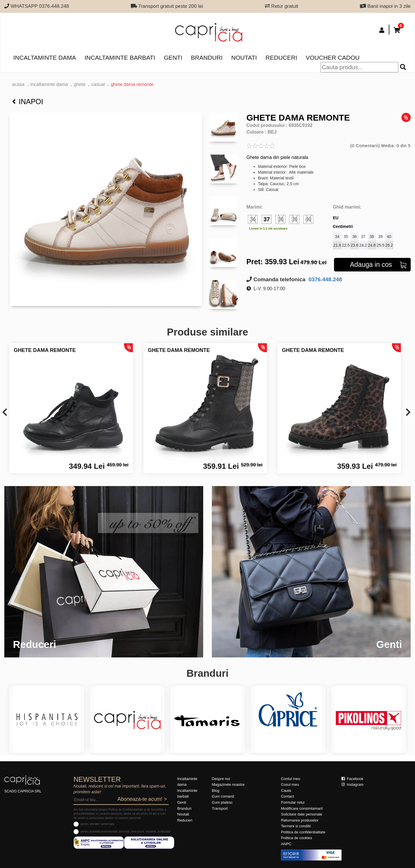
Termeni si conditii (296, 826)
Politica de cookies (297, 838)
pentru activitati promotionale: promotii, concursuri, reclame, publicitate (126, 832)
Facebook (352, 779)
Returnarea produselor (300, 820)
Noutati (244, 58)
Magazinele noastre (228, 784)
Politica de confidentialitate (303, 832)
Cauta (286, 791)
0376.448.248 (325, 279)
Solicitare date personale (302, 814)
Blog (216, 791)
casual (98, 84)
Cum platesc (222, 802)
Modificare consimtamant (302, 808)
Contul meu (290, 779)
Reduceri (281, 58)
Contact (287, 796)
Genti (173, 58)
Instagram (352, 784)
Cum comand (223, 796)
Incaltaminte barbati (120, 58)
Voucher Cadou (333, 58)
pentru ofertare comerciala (98, 824)
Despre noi (221, 779)
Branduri (207, 58)
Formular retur (293, 802)
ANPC (286, 844)
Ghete (80, 84)
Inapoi (28, 102)
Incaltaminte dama (45, 58)
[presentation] (5, 413)
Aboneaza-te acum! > (142, 799)
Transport (220, 808)
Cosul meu (290, 784)
